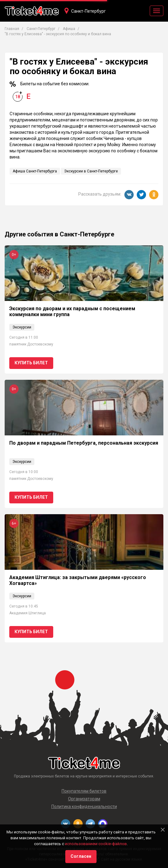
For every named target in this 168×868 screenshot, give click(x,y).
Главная (12, 29)
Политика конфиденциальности (84, 807)
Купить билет (31, 363)
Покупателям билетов (84, 791)
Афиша (69, 29)
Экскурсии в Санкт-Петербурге (91, 171)
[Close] (163, 830)
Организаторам (84, 799)
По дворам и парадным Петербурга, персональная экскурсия (84, 443)
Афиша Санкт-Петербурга (35, 171)
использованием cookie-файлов (96, 844)
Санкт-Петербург (88, 11)
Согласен (81, 856)
